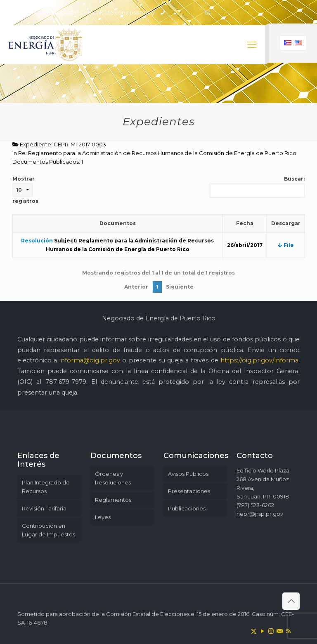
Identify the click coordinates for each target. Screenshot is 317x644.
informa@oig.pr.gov (90, 360)
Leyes (103, 517)
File (286, 245)
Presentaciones (189, 491)
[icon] (280, 631)
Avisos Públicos (188, 474)
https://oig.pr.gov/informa (259, 360)
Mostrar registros (25, 190)
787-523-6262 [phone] (183, 12)
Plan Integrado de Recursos (46, 487)
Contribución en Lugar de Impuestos (48, 530)
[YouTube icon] (262, 631)
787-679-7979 (66, 382)
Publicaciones (187, 508)
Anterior (136, 287)
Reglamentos (113, 500)
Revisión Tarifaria (44, 508)
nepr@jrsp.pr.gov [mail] (234, 12)
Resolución (37, 241)
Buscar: (257, 187)
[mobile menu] (252, 45)
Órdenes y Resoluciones (113, 478)
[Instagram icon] (271, 631)
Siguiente (180, 287)
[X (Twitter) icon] (254, 631)
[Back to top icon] (291, 601)
